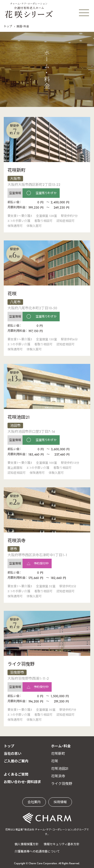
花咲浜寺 (58, 776)
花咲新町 (58, 754)
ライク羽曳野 (62, 784)
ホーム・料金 (61, 746)
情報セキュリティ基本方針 (62, 844)
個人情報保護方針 (27, 844)
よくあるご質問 (16, 774)
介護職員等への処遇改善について (37, 851)
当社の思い (13, 754)
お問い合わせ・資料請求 (22, 782)
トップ (8, 26)
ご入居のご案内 (16, 761)
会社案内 (34, 802)
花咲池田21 (60, 769)
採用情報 (60, 802)
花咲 (55, 761)
